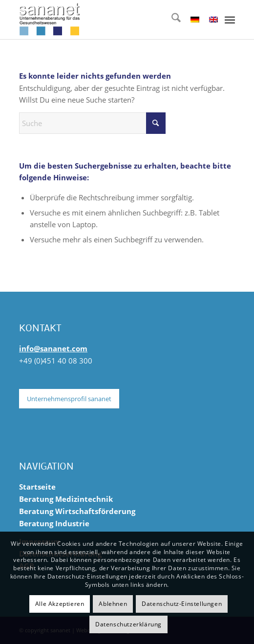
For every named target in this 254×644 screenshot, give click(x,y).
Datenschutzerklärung (128, 624)
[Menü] (230, 20)
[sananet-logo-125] (106, 20)
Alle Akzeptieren (60, 604)
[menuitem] (171, 20)
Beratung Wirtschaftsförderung (77, 511)
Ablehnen (113, 604)
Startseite (37, 487)
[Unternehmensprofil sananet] (69, 399)
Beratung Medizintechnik (66, 499)
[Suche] (171, 20)
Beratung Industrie (54, 523)
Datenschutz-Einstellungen (182, 604)
